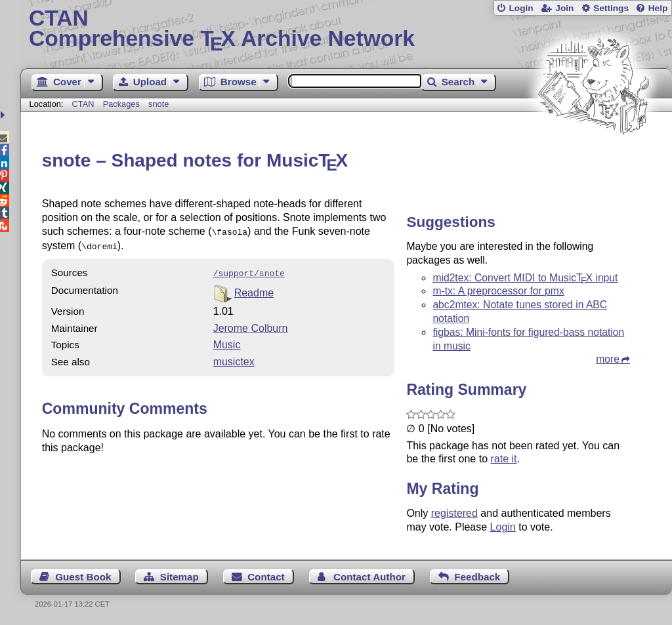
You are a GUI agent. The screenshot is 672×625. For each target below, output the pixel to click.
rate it (503, 459)
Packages (123, 104)
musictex (234, 358)
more (608, 359)
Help (658, 8)
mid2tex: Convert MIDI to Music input (525, 278)
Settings (611, 8)
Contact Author (369, 577)
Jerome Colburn (251, 324)
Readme (254, 289)
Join (564, 8)
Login (521, 8)
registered (454, 513)
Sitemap (179, 577)
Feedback (477, 577)
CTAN (83, 104)
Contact (266, 577)
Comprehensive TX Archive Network (346, 30)
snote (158, 104)
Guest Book (83, 577)
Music (227, 341)
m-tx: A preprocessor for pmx (498, 291)
